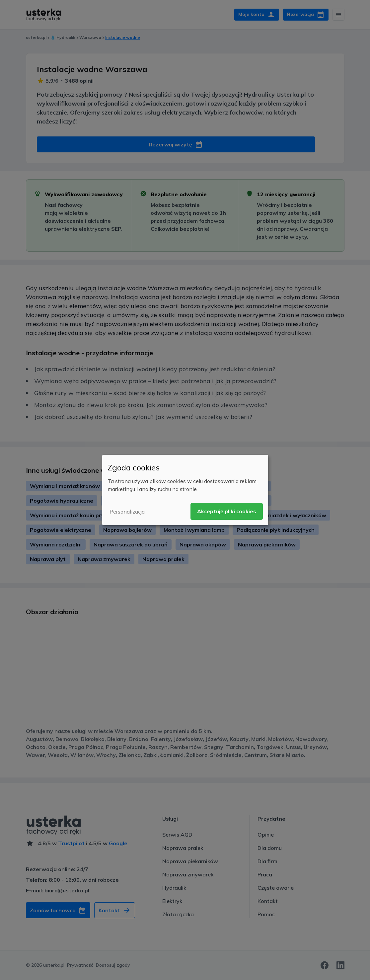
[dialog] (185, 490)
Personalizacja (127, 512)
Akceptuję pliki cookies (227, 511)
